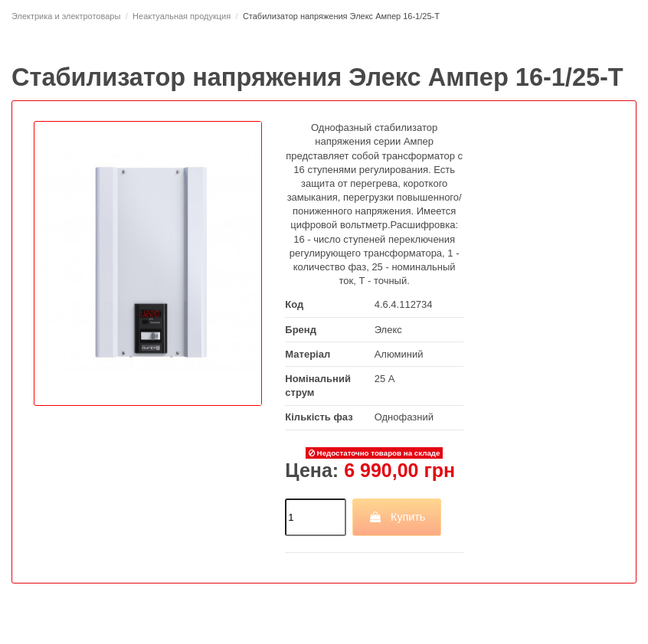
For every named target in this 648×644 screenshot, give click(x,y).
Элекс (388, 330)
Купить (397, 517)
